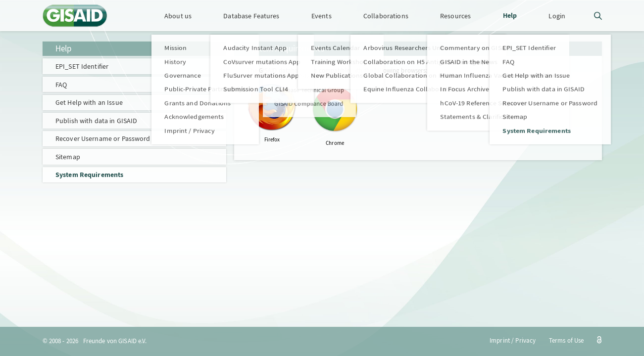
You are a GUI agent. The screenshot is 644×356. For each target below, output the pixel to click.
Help (64, 49)
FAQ (61, 85)
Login (557, 16)
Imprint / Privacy (513, 340)
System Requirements (89, 175)
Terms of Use (567, 340)
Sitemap (68, 157)
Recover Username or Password (103, 138)
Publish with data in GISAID (97, 121)
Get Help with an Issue (89, 102)
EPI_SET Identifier (82, 66)
